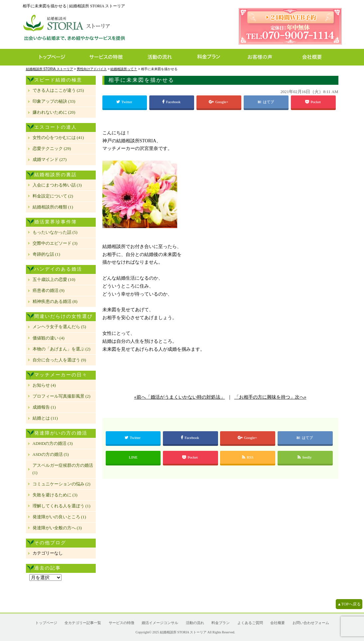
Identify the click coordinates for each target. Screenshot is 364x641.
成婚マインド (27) (50, 159)
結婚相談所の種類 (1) (53, 207)
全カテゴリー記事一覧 (83, 623)
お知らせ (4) (44, 385)
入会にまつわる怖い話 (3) (57, 185)
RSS (248, 457)
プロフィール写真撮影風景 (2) (61, 396)
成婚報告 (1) (44, 407)
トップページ (52, 57)
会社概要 (314, 57)
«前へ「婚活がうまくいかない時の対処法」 (180, 397)
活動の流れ (163, 57)
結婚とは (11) (45, 418)
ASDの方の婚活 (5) (51, 454)
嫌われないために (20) (54, 112)
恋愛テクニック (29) (52, 148)
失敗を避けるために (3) (55, 495)
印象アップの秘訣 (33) (54, 101)
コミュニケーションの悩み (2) (61, 484)
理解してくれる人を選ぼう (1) (61, 506)
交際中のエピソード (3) (55, 243)
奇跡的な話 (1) (46, 254)
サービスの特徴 (110, 57)
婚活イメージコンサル (160, 623)
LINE (133, 457)
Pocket (313, 102)
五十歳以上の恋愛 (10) (54, 279)
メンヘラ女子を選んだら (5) (59, 327)
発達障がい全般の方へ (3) (57, 528)
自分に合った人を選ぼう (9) (59, 360)
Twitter (125, 102)
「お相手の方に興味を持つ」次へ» (270, 397)
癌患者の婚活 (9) (49, 290)
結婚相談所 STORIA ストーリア (183, 632)
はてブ (269, 102)
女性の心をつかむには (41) (58, 137)
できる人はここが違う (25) (58, 90)
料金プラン (212, 57)
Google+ (219, 102)
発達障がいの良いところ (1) (59, 517)
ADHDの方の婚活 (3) (53, 443)
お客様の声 (262, 57)
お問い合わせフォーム (311, 623)
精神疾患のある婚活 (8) (55, 301)
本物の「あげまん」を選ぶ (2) (61, 349)
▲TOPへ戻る (349, 604)
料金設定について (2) (53, 196)
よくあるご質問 (250, 623)
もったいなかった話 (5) (55, 232)
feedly (305, 457)
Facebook (172, 102)
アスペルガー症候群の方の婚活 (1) (63, 469)
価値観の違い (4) (49, 338)
